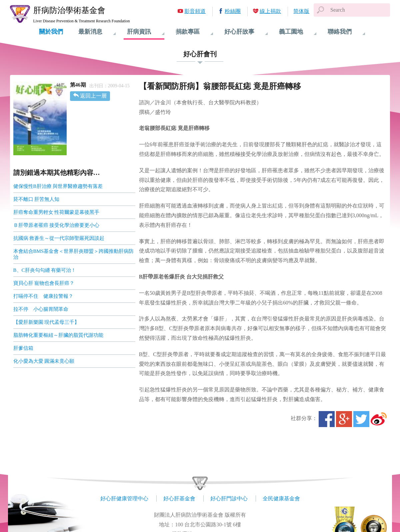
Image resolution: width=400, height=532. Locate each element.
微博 (379, 419)
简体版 (301, 11)
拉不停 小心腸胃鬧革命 (41, 309)
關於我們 (51, 32)
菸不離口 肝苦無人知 (36, 199)
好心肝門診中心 (229, 499)
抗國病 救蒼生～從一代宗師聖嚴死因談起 (59, 238)
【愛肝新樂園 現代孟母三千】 (46, 322)
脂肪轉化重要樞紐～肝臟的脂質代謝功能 (58, 335)
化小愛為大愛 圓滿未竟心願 (44, 361)
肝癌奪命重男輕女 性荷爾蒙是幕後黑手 (56, 212)
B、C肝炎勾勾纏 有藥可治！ (45, 270)
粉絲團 (233, 11)
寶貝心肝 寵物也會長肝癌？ (44, 283)
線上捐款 (270, 11)
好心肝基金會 (179, 499)
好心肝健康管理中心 (124, 499)
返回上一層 (93, 96)
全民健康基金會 (281, 499)
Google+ (344, 419)
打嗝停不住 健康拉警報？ (43, 296)
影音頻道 (195, 11)
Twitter (361, 419)
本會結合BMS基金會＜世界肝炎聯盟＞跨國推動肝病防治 (74, 254)
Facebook (327, 419)
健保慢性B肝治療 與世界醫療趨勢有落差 (58, 186)
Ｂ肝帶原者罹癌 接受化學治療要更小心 (56, 225)
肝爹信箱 (23, 348)
